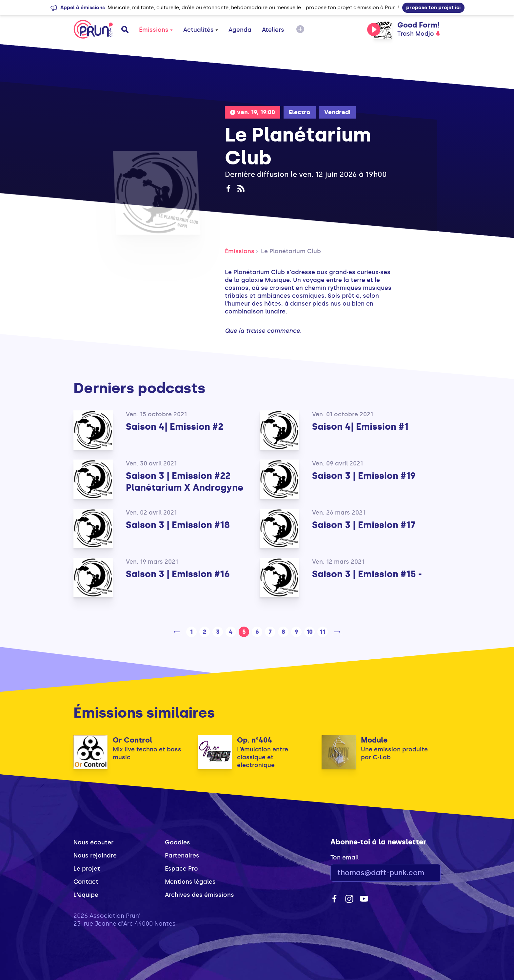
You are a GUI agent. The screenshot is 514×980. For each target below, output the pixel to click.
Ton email (345, 857)
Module (374, 740)
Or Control (132, 740)
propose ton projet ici (433, 8)
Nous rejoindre (95, 856)
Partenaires (182, 856)
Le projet (87, 869)
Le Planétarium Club (291, 251)
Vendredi (337, 112)
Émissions (156, 30)
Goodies (178, 842)
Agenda (240, 30)
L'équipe (86, 895)
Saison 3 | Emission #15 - (367, 574)
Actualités (201, 30)
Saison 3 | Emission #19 (364, 476)
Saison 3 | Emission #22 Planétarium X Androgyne (185, 482)
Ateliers (273, 30)
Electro (300, 112)
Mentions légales (190, 882)
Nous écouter (93, 842)
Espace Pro (181, 869)
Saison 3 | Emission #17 (364, 525)
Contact (86, 882)
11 (323, 632)
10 (310, 632)
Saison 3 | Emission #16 (178, 574)
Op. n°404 (255, 740)
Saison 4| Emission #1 (360, 427)
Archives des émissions (199, 895)
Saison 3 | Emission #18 (178, 525)
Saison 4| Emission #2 (175, 427)
